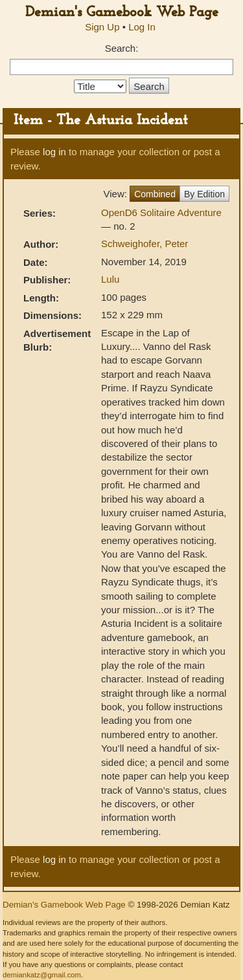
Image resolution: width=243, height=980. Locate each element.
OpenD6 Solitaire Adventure (161, 212)
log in (54, 152)
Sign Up (102, 27)
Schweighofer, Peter (145, 244)
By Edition (204, 194)
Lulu (110, 279)
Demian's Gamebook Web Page (122, 13)
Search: (122, 48)
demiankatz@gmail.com (42, 975)
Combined (155, 194)
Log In (142, 27)
